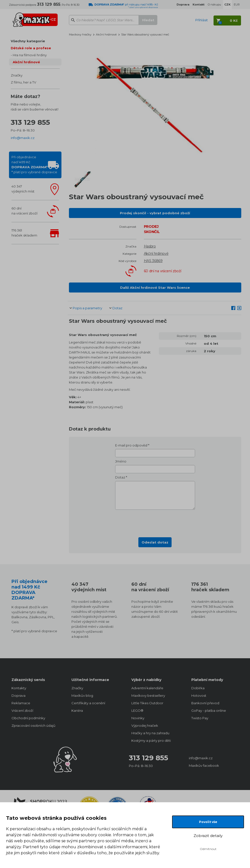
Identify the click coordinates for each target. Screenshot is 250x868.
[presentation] (155, 522)
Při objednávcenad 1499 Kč (34, 164)
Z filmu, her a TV (23, 82)
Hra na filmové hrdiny (30, 55)
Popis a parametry (87, 308)
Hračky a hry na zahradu (150, 733)
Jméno (121, 461)
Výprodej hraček (145, 725)
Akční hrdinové (26, 62)
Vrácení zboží (22, 710)
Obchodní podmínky (28, 718)
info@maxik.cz (23, 138)
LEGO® (137, 710)
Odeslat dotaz (155, 542)
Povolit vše (208, 822)
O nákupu (214, 4)
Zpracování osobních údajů (33, 725)
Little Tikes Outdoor (147, 703)
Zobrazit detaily (208, 836)
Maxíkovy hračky (80, 34)
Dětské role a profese (31, 48)
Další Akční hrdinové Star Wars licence (155, 287)
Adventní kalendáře (147, 688)
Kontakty (19, 688)
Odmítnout (208, 849)
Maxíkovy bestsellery (148, 695)
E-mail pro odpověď (131, 445)
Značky (17, 75)
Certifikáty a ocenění (88, 703)
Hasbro (150, 246)
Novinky (138, 718)
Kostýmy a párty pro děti (151, 740)
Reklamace (21, 703)
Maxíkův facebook (204, 765)
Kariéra (77, 710)
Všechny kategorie (28, 41)
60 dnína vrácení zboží (24, 211)
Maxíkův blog (82, 695)
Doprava (18, 695)
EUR (237, 4)
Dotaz (117, 308)
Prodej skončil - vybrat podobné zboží (155, 213)
